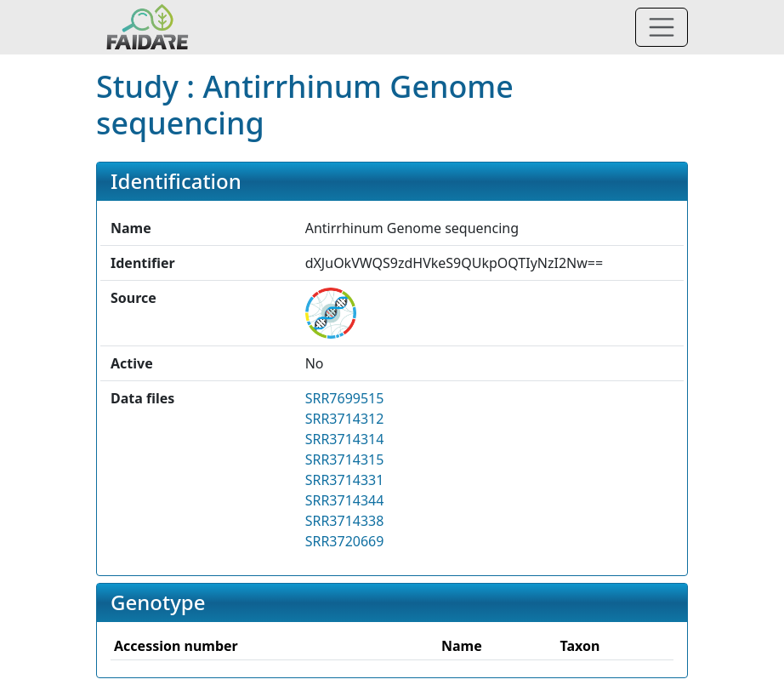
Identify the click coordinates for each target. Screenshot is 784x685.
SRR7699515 (345, 398)
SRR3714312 (345, 419)
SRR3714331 (345, 480)
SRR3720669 (345, 541)
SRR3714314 (345, 439)
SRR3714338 (345, 521)
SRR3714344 (345, 500)
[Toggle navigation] (662, 27)
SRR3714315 (345, 460)
